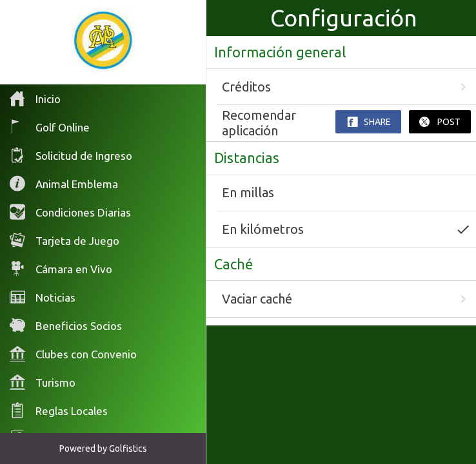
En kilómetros (346, 229)
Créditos (346, 87)
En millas (248, 192)
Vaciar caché (346, 299)
